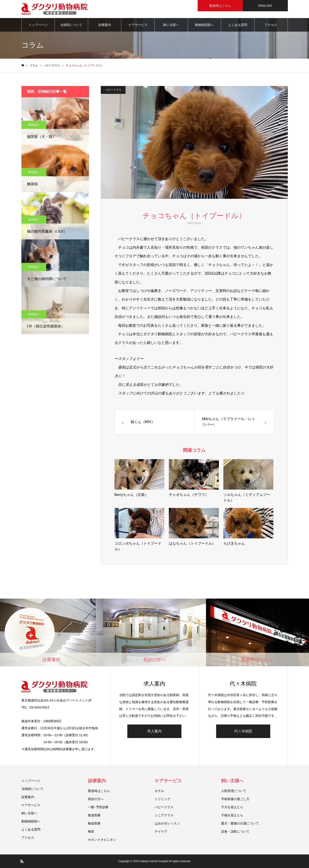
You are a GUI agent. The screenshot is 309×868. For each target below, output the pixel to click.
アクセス (271, 25)
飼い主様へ (171, 25)
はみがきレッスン (167, 823)
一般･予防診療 (98, 807)
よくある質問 (238, 25)
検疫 (91, 831)
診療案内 (105, 25)
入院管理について (234, 791)
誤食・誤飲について (235, 831)
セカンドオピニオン (102, 840)
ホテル (159, 791)
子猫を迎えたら (232, 815)
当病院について (71, 25)
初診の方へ (96, 799)
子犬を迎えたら (232, 807)
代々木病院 (243, 731)
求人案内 (154, 731)
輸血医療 (94, 823)
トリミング (163, 799)
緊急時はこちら (99, 791)
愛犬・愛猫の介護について (240, 823)
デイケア (161, 831)
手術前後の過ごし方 (235, 799)
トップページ (38, 25)
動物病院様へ (204, 25)
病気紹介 (34, 125)
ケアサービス (138, 25)
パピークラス (113, 90)
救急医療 (94, 815)
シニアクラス (164, 815)
